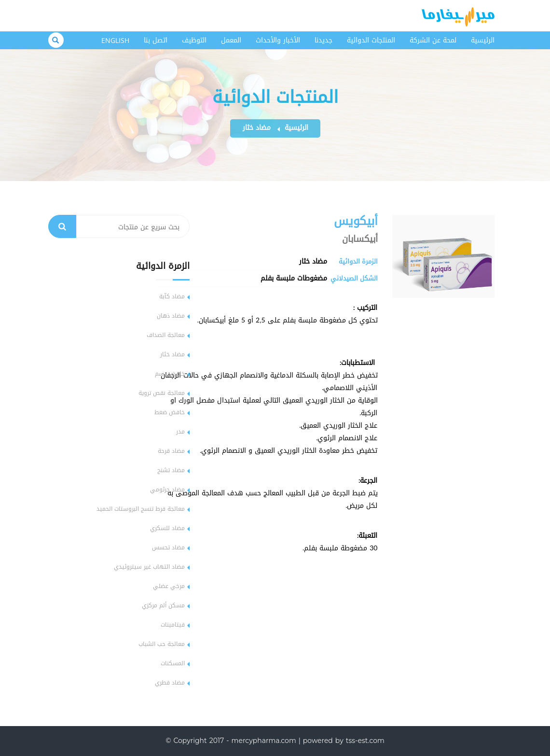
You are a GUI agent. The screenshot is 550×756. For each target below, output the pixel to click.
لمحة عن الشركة (433, 40)
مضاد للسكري (167, 528)
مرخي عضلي (169, 586)
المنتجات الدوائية (371, 40)
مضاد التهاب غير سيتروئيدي (149, 567)
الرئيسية (483, 40)
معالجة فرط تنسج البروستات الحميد (141, 509)
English (115, 40)
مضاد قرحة (171, 451)
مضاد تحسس (168, 547)
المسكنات (173, 663)
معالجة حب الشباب (162, 644)
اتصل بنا (156, 40)
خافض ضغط (170, 412)
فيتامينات (173, 625)
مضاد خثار (257, 128)
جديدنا (323, 40)
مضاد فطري (170, 683)
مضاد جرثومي (167, 490)
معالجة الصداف (166, 335)
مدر (180, 432)
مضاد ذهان (171, 316)
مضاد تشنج (171, 470)
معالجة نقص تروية (162, 393)
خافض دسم (170, 374)
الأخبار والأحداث (278, 40)
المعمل (231, 40)
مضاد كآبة (172, 296)
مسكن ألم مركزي (163, 605)
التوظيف (194, 40)
